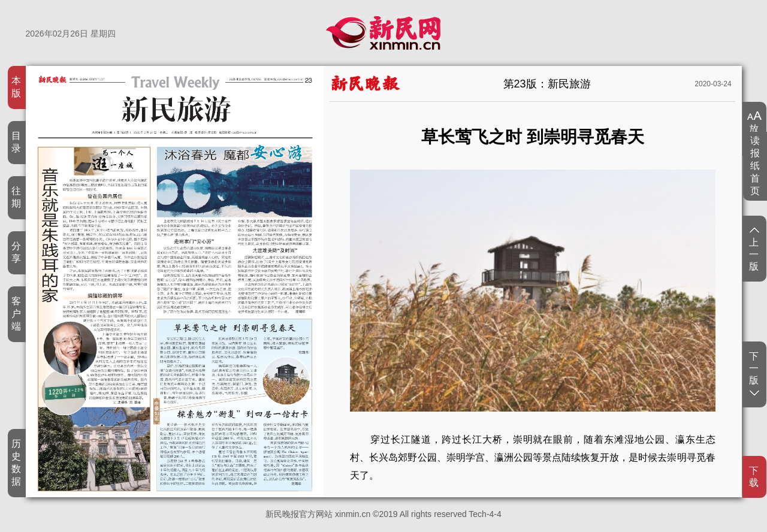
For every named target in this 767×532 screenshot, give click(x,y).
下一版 (754, 373)
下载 (754, 477)
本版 (16, 87)
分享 (16, 252)
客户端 (16, 314)
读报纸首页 (755, 166)
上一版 (754, 250)
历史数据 (16, 463)
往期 (16, 197)
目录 (16, 142)
